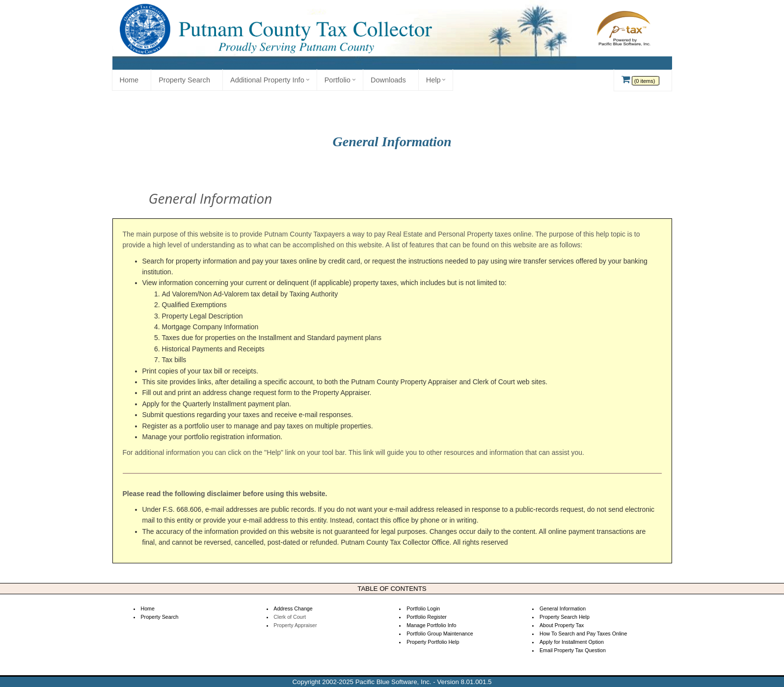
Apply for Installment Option (572, 642)
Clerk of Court (290, 617)
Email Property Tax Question (573, 650)
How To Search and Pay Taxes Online (583, 634)
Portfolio (338, 80)
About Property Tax (562, 625)
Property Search (184, 80)
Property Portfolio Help (433, 642)
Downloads (388, 80)
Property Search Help (565, 617)
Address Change (293, 608)
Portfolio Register (427, 617)
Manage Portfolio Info (431, 625)
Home (129, 80)
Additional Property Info (267, 80)
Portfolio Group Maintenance (440, 634)
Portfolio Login (423, 608)
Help (433, 80)
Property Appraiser (295, 625)
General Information (563, 608)
